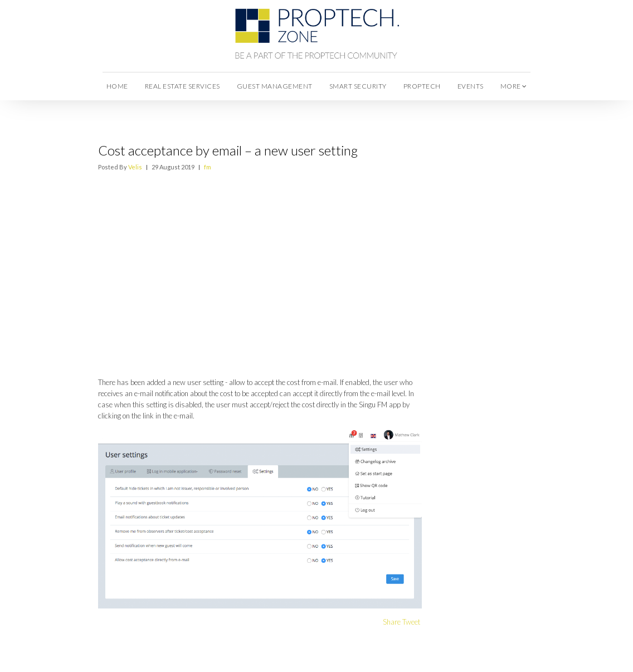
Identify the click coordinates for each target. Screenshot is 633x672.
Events (471, 86)
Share (392, 622)
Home (117, 86)
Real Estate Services (182, 86)
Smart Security (358, 86)
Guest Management (275, 86)
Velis (135, 167)
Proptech (422, 86)
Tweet (411, 622)
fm (208, 167)
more (514, 86)
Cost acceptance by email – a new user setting (228, 150)
